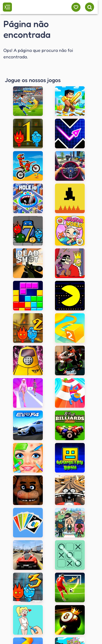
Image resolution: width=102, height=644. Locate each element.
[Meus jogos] (76, 7)
